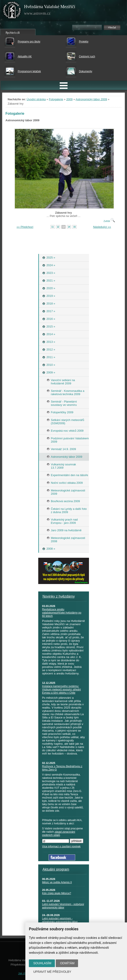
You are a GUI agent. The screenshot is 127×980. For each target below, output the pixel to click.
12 (58, 227)
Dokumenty (86, 71)
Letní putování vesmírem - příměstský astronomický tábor (60, 920)
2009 (69, 99)
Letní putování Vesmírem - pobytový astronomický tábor (63, 906)
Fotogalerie (56, 99)
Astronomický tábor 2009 (91, 99)
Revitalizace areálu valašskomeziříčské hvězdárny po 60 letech (62, 613)
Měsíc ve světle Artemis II (57, 882)
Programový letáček (29, 71)
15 (74, 227)
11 (53, 227)
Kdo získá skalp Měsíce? (57, 893)
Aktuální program (56, 869)
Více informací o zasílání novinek (61, 846)
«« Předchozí (25, 227)
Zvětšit (109, 221)
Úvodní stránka (36, 99)
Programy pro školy (29, 42)
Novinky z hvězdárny (59, 596)
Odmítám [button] (67, 963)
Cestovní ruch (87, 56)
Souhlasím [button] (42, 963)
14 (69, 227)
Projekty (84, 42)
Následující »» (102, 227)
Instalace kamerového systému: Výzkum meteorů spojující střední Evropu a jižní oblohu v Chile (62, 690)
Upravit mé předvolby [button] (52, 972)
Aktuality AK (25, 56)
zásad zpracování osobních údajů (59, 833)
